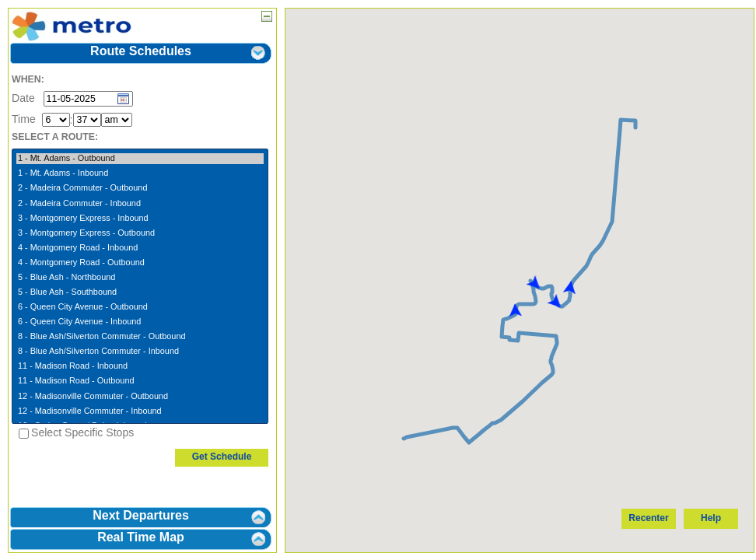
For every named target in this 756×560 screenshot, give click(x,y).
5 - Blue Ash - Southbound (140, 292)
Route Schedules (141, 51)
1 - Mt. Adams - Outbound (140, 159)
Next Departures (141, 515)
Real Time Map (141, 537)
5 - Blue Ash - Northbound (140, 278)
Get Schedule (222, 457)
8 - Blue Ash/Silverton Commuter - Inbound (140, 352)
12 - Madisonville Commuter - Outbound (140, 397)
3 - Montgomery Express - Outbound (140, 233)
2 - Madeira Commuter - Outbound (140, 188)
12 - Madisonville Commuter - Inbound (140, 411)
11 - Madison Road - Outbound (140, 381)
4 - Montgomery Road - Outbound (140, 263)
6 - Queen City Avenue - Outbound (140, 307)
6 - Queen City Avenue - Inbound (140, 322)
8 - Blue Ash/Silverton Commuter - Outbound (140, 337)
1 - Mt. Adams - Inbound (140, 173)
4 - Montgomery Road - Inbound (140, 248)
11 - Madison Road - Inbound (140, 366)
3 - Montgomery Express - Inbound (140, 219)
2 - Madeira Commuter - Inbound (140, 204)
